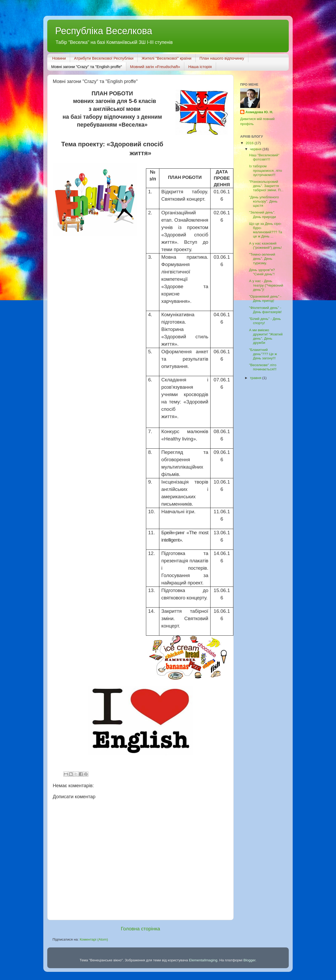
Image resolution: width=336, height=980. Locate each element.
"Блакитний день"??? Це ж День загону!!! (263, 354)
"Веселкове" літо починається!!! (263, 367)
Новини (59, 58)
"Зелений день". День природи (262, 214)
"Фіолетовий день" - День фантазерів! (265, 310)
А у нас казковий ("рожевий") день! (266, 245)
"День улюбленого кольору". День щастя (264, 201)
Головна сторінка (140, 929)
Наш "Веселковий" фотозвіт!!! (264, 157)
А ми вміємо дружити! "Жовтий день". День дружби (266, 336)
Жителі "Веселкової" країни (166, 58)
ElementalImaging (203, 960)
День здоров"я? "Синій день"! (262, 272)
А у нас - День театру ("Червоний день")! (266, 285)
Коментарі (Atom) (94, 939)
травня (256, 378)
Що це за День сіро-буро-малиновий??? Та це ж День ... (266, 230)
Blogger (249, 960)
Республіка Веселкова (104, 31)
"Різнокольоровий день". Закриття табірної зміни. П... (266, 186)
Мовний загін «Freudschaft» (155, 67)
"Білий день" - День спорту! (265, 321)
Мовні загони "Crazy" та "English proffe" (87, 67)
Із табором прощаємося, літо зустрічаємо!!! (266, 170)
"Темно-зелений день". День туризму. (262, 259)
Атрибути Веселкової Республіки (104, 58)
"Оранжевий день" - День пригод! (265, 299)
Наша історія (200, 67)
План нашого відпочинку (222, 58)
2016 (250, 143)
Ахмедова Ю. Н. (259, 112)
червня (256, 149)
